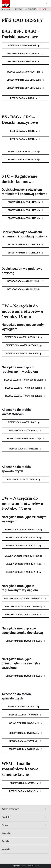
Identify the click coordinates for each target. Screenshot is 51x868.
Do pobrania (33, 9)
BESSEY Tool (21, 9)
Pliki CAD (43, 9)
